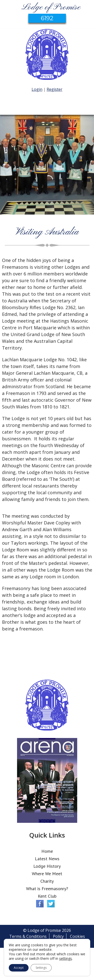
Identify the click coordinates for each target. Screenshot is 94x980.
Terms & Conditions (28, 936)
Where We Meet (47, 874)
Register (55, 89)
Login (37, 89)
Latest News (47, 859)
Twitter (51, 904)
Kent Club (47, 896)
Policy (58, 936)
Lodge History (47, 866)
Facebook (40, 904)
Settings (41, 968)
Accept (19, 968)
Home (47, 851)
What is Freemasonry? (47, 889)
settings (66, 959)
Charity (47, 881)
